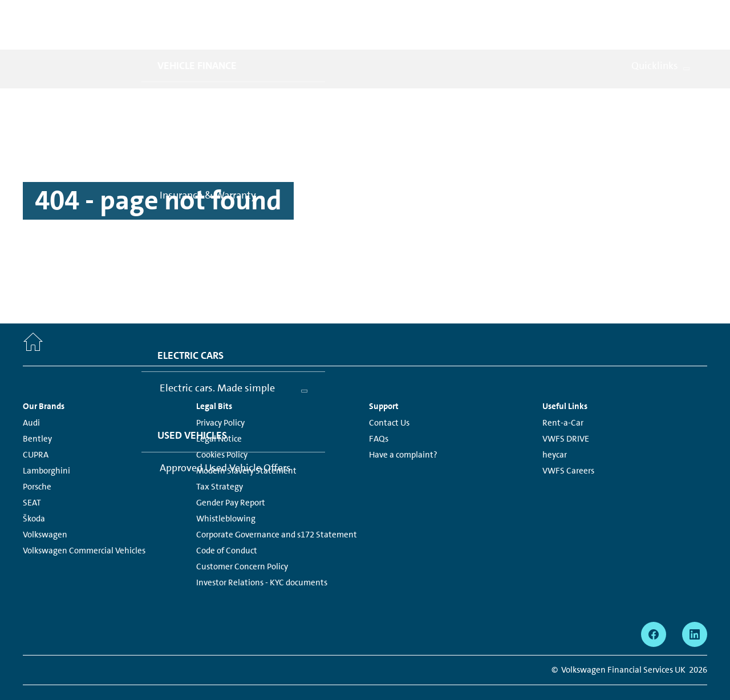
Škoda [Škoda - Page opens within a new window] (34, 493)
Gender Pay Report (231, 478)
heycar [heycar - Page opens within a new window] (555, 430)
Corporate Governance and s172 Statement (277, 509)
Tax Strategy (220, 462)
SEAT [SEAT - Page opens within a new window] (32, 478)
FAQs (379, 414)
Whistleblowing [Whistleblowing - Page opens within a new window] (226, 493)
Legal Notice (219, 414)
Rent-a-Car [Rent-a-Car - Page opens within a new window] (563, 398)
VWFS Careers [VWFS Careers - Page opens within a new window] (568, 446)
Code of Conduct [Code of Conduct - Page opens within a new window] (227, 525)
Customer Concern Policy (242, 541)
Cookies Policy (222, 430)
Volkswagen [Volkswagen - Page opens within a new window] (45, 509)
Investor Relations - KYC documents (262, 557)
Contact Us (389, 398)
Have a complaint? (403, 430)
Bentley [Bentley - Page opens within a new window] (37, 414)
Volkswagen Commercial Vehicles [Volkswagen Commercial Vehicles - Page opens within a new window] (84, 525)
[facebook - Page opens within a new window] (654, 609)
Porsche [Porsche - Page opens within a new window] (37, 462)
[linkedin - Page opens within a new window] (695, 609)
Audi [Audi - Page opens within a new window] (31, 398)
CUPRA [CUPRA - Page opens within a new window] (36, 430)
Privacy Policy (220, 398)
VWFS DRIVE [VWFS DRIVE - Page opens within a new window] (566, 414)
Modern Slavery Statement (246, 446)
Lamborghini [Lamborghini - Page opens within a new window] (46, 446)
